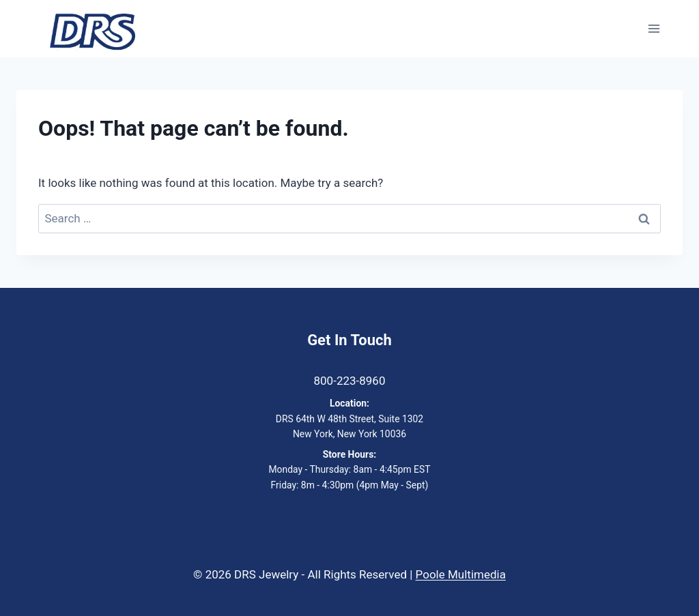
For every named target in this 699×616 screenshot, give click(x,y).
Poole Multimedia (461, 574)
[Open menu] (654, 29)
